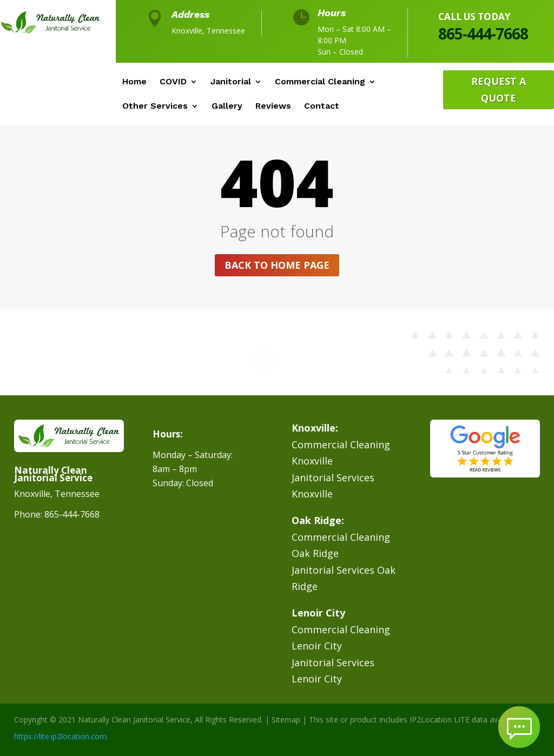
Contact (322, 107)
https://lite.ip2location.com (60, 736)
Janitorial (231, 82)
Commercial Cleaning (320, 82)
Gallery (227, 107)
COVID (173, 82)
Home (134, 82)
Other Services (155, 107)
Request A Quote (499, 89)
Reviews (273, 107)
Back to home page (277, 265)
